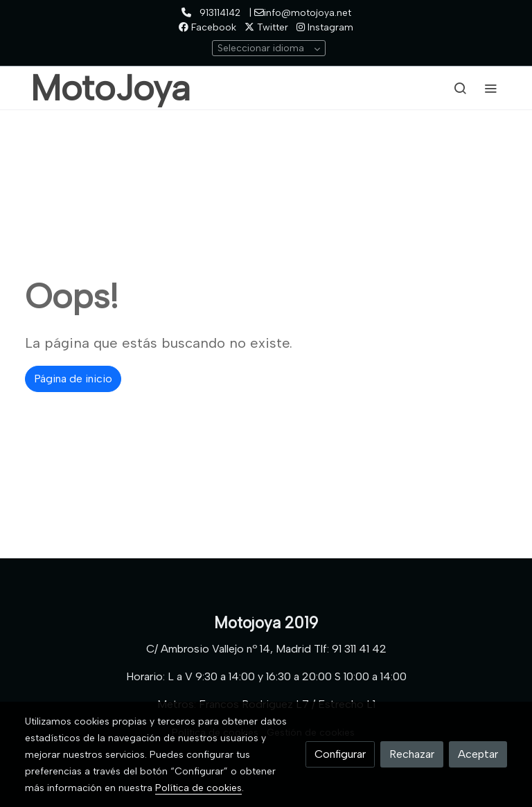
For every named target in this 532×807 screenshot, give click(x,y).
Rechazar (412, 754)
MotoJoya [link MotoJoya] (110, 88)
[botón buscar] (460, 88)
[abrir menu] (490, 88)
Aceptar (478, 754)
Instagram (325, 27)
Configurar (340, 754)
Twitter (266, 27)
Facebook (207, 27)
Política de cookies (198, 788)
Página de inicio (73, 379)
